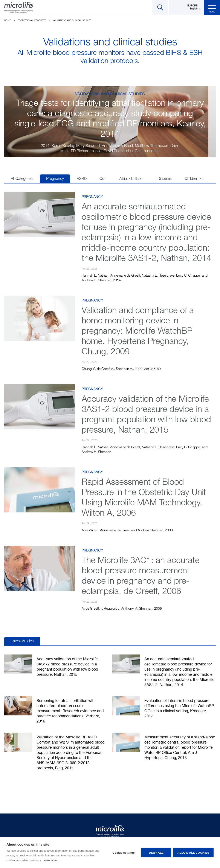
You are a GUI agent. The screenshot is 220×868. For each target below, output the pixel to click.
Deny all (156, 853)
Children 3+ (194, 179)
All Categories (22, 179)
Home (8, 20)
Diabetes (165, 179)
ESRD (82, 179)
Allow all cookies (193, 853)
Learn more (50, 860)
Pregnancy (55, 179)
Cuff (103, 179)
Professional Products (32, 20)
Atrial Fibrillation (132, 179)
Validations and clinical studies (72, 20)
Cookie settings (123, 853)
